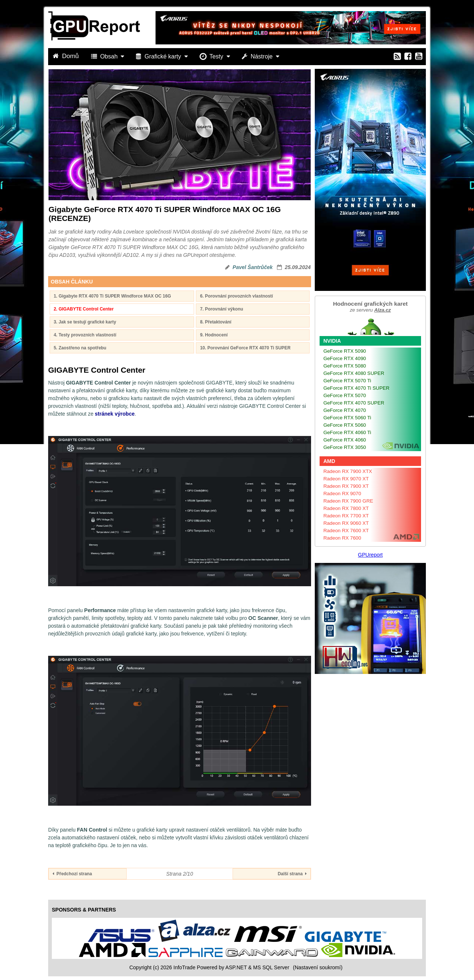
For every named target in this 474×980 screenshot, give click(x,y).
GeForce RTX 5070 (345, 395)
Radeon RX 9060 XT (346, 523)
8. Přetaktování (216, 322)
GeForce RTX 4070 (345, 410)
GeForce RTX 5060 (345, 425)
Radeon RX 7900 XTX (348, 471)
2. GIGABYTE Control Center (84, 309)
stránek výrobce (115, 414)
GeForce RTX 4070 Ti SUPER (356, 388)
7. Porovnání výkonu (221, 309)
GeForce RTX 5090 (345, 351)
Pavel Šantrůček (253, 267)
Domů (67, 56)
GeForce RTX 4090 (345, 358)
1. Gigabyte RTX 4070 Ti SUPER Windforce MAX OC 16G (112, 296)
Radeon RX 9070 (342, 494)
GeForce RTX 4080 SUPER (354, 373)
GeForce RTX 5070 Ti (347, 381)
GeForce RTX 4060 (345, 440)
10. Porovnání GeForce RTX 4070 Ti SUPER (245, 348)
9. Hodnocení (214, 335)
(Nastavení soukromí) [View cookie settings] (318, 967)
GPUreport (370, 555)
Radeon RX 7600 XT (346, 531)
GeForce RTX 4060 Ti (347, 432)
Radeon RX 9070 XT (346, 479)
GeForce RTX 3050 (345, 447)
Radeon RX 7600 (342, 538)
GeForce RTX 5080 (345, 366)
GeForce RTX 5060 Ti (347, 418)
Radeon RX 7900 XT (346, 486)
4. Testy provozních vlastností (85, 335)
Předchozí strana (72, 874)
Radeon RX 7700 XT (346, 516)
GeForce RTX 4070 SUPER (354, 403)
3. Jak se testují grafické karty (85, 322)
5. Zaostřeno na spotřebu (80, 348)
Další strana (292, 874)
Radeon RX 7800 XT (346, 508)
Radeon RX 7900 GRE (348, 501)
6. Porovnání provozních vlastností (236, 296)
